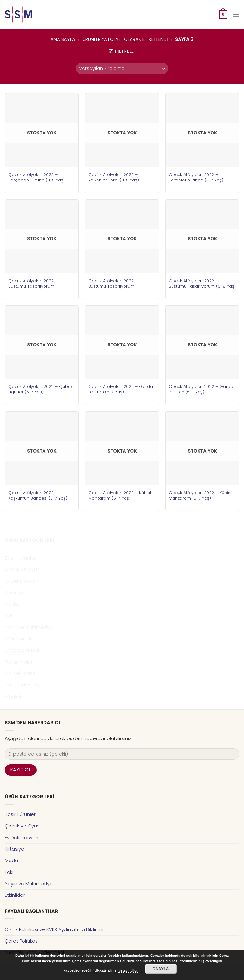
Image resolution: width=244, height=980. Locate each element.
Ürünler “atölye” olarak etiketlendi (125, 39)
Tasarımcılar (19, 662)
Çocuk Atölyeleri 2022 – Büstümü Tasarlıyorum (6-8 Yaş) (202, 283)
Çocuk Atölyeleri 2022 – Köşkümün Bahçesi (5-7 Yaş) (38, 495)
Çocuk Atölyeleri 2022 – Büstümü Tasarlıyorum (33, 283)
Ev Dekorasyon (22, 581)
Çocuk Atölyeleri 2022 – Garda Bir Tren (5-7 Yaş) (121, 389)
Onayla (161, 969)
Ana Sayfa (63, 39)
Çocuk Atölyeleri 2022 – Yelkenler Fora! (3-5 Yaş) (114, 177)
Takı (9, 616)
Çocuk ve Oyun (22, 569)
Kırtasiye (14, 593)
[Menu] (236, 14)
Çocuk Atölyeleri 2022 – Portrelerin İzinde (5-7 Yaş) (196, 177)
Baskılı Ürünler (20, 558)
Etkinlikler (15, 697)
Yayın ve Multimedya (29, 627)
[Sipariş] (122, 68)
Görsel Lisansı (20, 673)
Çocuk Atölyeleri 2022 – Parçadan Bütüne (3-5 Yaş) (37, 177)
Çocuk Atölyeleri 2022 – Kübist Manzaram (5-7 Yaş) (120, 495)
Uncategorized (22, 650)
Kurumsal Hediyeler (27, 685)
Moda (11, 604)
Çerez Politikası (22, 941)
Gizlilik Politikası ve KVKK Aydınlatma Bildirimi (54, 929)
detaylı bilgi (128, 970)
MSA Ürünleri (19, 639)
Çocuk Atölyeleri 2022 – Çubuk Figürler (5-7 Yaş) (40, 389)
